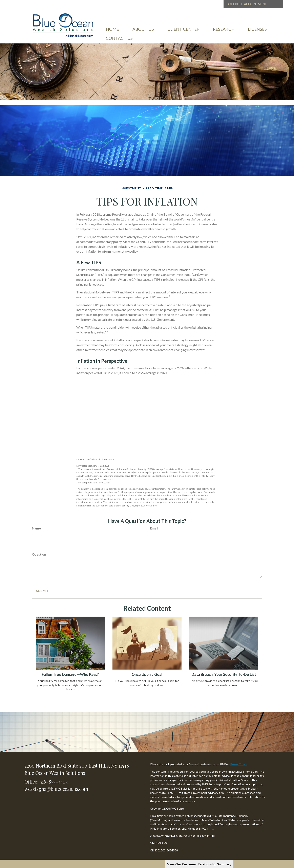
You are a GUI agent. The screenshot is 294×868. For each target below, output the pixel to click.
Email (154, 528)
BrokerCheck (239, 764)
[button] (144, 28)
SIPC (210, 828)
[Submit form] (42, 591)
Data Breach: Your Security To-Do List (224, 674)
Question (39, 554)
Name (36, 528)
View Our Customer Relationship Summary (199, 864)
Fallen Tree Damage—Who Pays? (70, 674)
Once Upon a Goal (147, 674)
